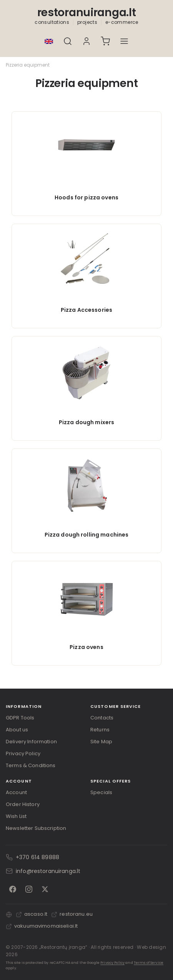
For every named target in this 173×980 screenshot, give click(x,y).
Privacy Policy (23, 753)
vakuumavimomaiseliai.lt (42, 926)
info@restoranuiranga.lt (48, 871)
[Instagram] (29, 889)
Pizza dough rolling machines (87, 535)
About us (17, 730)
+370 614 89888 (37, 857)
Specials (101, 792)
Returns (100, 730)
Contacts (102, 718)
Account (16, 792)
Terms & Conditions (31, 765)
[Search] (68, 41)
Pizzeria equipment (28, 65)
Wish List (16, 816)
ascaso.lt (32, 914)
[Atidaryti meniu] (124, 41)
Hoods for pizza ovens (86, 197)
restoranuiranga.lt (87, 13)
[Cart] (106, 41)
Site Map (101, 742)
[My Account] (87, 41)
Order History (23, 804)
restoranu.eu (72, 914)
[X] (45, 889)
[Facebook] (13, 889)
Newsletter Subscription (36, 828)
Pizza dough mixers (87, 422)
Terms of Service (149, 963)
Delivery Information (31, 742)
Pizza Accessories (86, 310)
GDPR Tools (20, 718)
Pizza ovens (86, 647)
